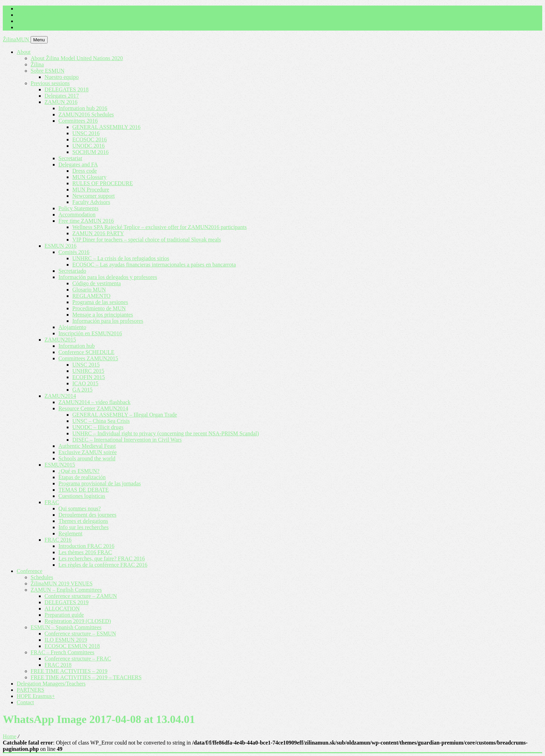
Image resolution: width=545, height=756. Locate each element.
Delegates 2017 (62, 96)
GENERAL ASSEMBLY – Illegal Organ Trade (125, 415)
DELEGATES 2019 (67, 602)
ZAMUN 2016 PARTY (98, 233)
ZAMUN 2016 (61, 102)
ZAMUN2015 (60, 340)
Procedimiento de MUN (99, 308)
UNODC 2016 (88, 146)
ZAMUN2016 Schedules (86, 114)
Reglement (70, 533)
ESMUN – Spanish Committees (66, 627)
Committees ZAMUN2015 (88, 358)
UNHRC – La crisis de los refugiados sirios (121, 258)
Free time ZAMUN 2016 (86, 221)
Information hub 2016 (83, 108)
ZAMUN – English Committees (66, 590)
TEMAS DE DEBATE (84, 490)
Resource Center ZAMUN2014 (93, 408)
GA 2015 (82, 390)
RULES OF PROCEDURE (103, 183)
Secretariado (72, 271)
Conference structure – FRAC (78, 659)
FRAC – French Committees (63, 652)
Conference (30, 571)
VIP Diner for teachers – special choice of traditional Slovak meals (147, 240)
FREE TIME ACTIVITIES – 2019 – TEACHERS (86, 677)
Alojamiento (72, 327)
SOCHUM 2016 (90, 152)
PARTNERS (30, 690)
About (24, 52)
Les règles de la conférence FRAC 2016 (103, 565)
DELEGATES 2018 (67, 89)
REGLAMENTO (91, 296)
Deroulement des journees (87, 515)
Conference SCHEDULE (86, 352)
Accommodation (77, 215)
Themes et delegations (83, 521)
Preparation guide (64, 615)
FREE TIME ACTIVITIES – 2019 (69, 671)
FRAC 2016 (58, 540)
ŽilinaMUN (17, 39)
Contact (25, 702)
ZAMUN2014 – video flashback (95, 402)
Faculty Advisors (91, 202)
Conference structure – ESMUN (80, 634)
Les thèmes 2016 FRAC (85, 552)
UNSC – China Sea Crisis (101, 421)
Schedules (42, 577)
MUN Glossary (89, 177)
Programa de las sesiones (100, 302)
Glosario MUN (89, 290)
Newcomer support (93, 196)
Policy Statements (78, 208)
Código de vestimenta (97, 283)
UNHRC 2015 (88, 371)
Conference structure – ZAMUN (81, 596)
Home (10, 736)
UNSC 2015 (86, 365)
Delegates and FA (78, 165)
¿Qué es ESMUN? (79, 471)
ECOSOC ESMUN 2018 (72, 646)
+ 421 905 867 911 (38, 15)
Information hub (76, 346)
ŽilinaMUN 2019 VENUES (62, 584)
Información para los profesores (108, 321)
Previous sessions (50, 83)
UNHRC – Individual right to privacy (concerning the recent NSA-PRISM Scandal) (166, 433)
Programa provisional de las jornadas (100, 483)
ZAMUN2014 (60, 396)
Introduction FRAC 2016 (86, 546)
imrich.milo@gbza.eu (41, 9)
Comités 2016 (74, 252)
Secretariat (70, 158)
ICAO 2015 (85, 383)
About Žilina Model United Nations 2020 (77, 58)
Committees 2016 (78, 121)
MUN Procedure (91, 190)
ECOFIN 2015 (89, 377)
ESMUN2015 (60, 465)
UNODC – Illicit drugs (98, 427)
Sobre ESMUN (47, 71)
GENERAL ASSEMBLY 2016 (106, 127)
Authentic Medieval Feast (87, 446)
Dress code (85, 171)
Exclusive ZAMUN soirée (88, 452)
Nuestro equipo (62, 77)
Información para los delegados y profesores (108, 277)
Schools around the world (87, 458)
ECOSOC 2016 (90, 139)
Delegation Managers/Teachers (51, 684)
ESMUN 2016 (60, 246)
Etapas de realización (82, 477)
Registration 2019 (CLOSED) (78, 621)
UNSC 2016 (86, 133)
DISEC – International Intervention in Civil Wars (127, 440)
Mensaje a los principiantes (103, 315)
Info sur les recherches (83, 527)
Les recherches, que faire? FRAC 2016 (102, 558)
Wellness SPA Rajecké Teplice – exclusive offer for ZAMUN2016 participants (160, 227)
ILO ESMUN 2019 (66, 640)
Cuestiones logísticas (82, 496)
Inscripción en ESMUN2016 (90, 333)
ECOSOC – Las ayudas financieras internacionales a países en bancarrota (154, 265)
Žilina (37, 64)
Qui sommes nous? (80, 508)
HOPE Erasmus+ (36, 696)
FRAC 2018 (58, 665)
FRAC (52, 502)
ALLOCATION (62, 609)
